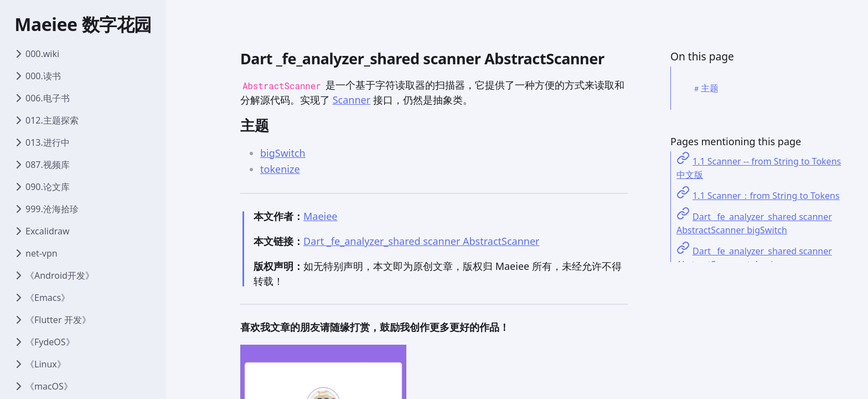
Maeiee (321, 216)
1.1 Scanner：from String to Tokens (766, 196)
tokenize (280, 169)
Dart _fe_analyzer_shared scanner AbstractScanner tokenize (754, 258)
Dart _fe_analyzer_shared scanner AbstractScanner (422, 241)
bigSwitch (283, 153)
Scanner (352, 100)
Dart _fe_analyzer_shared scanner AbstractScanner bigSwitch (754, 223)
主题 (710, 88)
